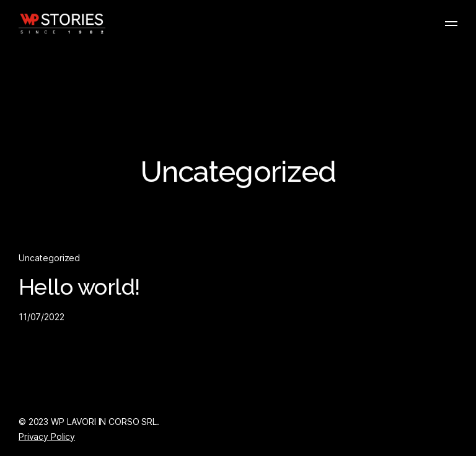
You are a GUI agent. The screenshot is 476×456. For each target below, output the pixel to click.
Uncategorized (49, 258)
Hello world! (79, 287)
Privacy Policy (47, 436)
